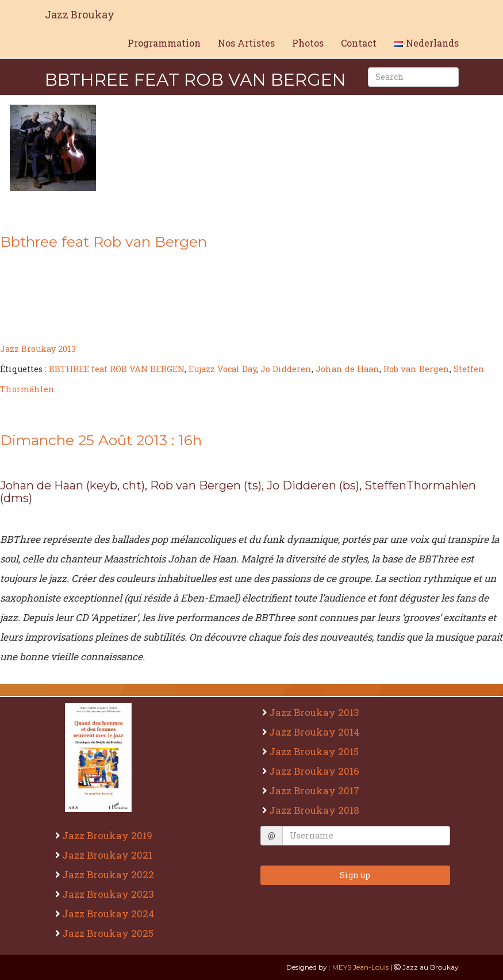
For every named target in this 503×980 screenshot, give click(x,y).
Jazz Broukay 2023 (110, 894)
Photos (308, 43)
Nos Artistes (246, 43)
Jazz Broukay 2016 (316, 771)
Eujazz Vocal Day (222, 369)
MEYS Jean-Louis (360, 967)
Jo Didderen (286, 369)
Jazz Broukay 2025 (109, 933)
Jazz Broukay (80, 14)
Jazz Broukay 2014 (316, 732)
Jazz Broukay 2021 (109, 855)
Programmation (164, 43)
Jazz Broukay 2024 (110, 914)
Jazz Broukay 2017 (316, 790)
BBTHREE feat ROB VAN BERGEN (117, 369)
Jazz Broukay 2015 (315, 751)
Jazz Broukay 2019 (109, 835)
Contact (359, 43)
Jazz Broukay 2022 (110, 874)
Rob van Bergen (416, 369)
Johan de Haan (348, 369)
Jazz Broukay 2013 (38, 349)
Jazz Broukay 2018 (316, 810)
